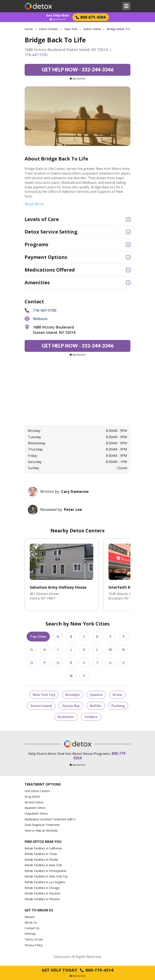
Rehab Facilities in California (43, 848)
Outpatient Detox (36, 813)
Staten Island (92, 29)
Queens (96, 695)
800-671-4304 (91, 17)
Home (29, 29)
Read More (34, 204)
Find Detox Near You (43, 842)
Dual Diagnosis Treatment (42, 825)
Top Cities (38, 637)
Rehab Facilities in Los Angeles (45, 882)
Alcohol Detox (34, 802)
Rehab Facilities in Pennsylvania (45, 871)
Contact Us (32, 928)
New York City (44, 695)
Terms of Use (34, 939)
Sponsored (58, 19)
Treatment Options (43, 784)
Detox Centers (49, 29)
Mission (30, 917)
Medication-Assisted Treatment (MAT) (50, 819)
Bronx (117, 695)
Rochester (66, 717)
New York (71, 29)
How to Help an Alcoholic (41, 830)
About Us (31, 922)
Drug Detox (32, 797)
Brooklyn (73, 695)
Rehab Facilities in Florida (41, 860)
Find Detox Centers (37, 791)
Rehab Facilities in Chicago (42, 888)
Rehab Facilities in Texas (41, 854)
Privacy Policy (34, 945)
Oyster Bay (71, 706)
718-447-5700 (36, 55)
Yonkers (91, 717)
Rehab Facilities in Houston (43, 893)
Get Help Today (77, 970)
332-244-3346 (78, 69)
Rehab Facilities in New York (43, 865)
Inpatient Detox (35, 808)
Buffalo (96, 706)
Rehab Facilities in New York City (46, 876)
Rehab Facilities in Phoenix (42, 899)
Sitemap (30, 934)
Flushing (118, 706)
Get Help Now (58, 15)
